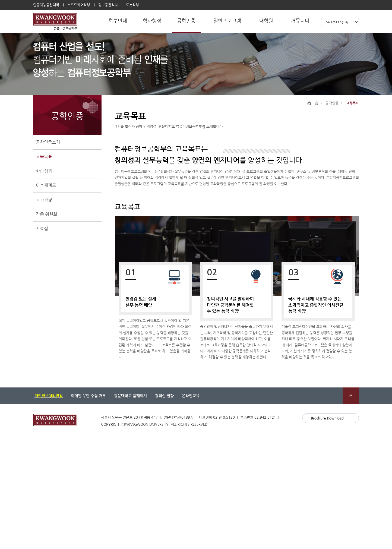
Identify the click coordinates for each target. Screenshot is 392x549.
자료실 (42, 228)
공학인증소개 (48, 142)
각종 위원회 (47, 214)
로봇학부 (132, 5)
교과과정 (44, 200)
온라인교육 (191, 396)
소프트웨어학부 (79, 5)
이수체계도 (46, 185)
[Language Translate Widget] (340, 22)
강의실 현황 (164, 396)
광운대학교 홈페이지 (130, 396)
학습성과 (44, 171)
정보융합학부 (108, 5)
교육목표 (44, 157)
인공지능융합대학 (46, 5)
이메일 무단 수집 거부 (88, 396)
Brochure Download (327, 418)
